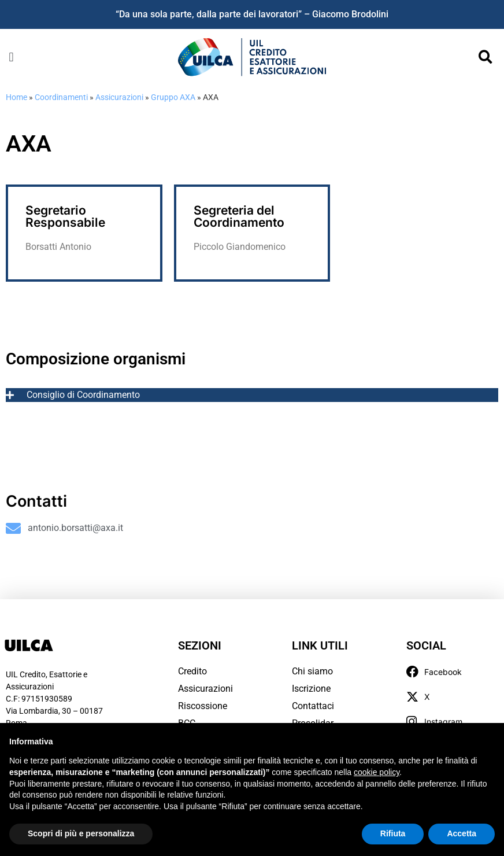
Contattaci (313, 706)
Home (16, 97)
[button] (11, 57)
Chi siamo (312, 671)
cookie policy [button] (377, 772)
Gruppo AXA (173, 97)
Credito (192, 671)
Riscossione (203, 706)
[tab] (252, 395)
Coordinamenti (61, 97)
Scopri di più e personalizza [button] (81, 833)
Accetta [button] (462, 833)
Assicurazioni (119, 97)
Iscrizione (311, 689)
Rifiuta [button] (393, 833)
